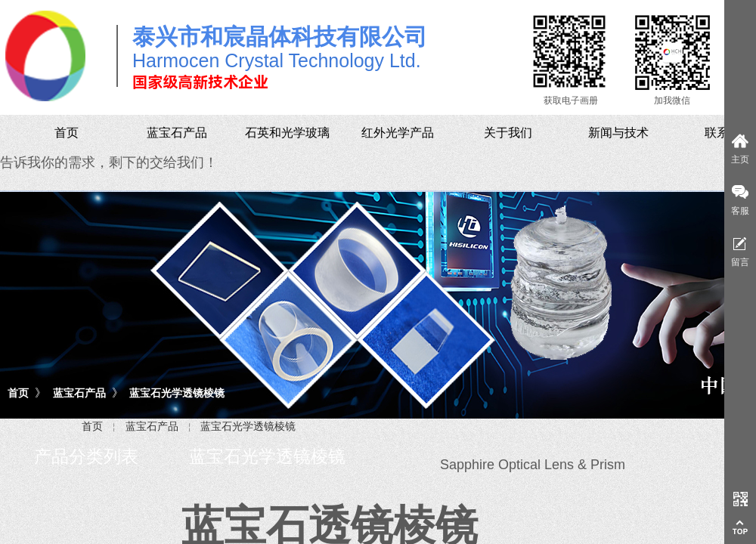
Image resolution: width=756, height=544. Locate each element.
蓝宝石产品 (79, 393)
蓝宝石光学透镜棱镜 (177, 393)
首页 (18, 393)
